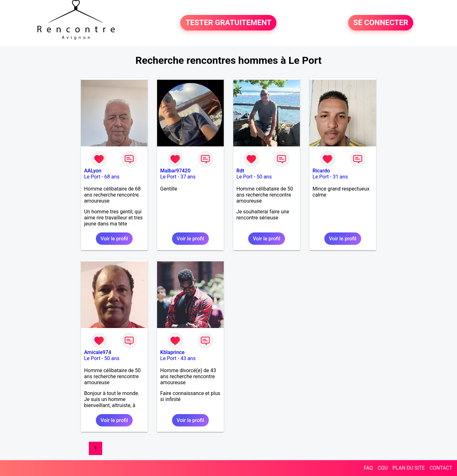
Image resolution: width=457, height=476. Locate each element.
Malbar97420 (175, 171)
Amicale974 (98, 352)
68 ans (112, 177)
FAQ (368, 468)
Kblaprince (172, 352)
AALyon (93, 171)
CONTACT (441, 468)
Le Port (92, 177)
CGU (383, 468)
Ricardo (321, 171)
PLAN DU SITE (409, 468)
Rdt (240, 171)
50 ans (264, 177)
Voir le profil (114, 239)
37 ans (188, 177)
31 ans (340, 177)
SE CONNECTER (381, 23)
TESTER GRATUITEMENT (228, 23)
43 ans (188, 358)
